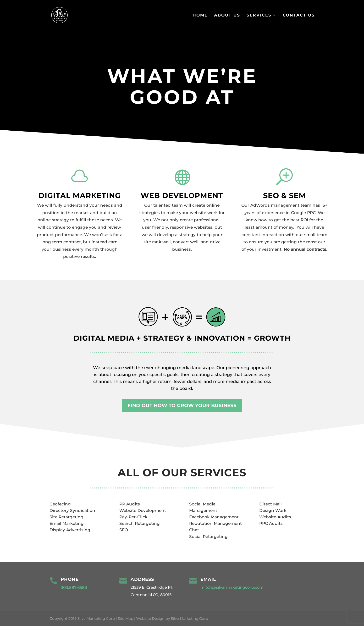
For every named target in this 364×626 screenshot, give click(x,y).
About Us (227, 15)
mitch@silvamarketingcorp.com (232, 587)
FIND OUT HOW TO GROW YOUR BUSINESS (182, 405)
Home (200, 15)
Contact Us (299, 15)
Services (259, 15)
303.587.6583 (74, 587)
